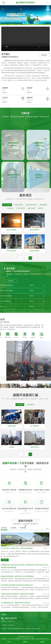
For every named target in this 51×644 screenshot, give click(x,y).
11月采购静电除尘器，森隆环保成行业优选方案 (15, 603)
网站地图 (25, 637)
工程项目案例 (20, 405)
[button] (23, 23)
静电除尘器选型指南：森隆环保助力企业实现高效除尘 (18, 576)
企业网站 (20, 637)
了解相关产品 (13, 200)
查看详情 (5, 560)
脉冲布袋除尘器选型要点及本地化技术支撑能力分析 (17, 585)
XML (32, 637)
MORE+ (47, 528)
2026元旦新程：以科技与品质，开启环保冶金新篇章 (17, 548)
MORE (27, 258)
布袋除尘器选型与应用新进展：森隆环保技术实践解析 (18, 594)
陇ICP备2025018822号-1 (43, 639)
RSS (29, 637)
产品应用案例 (30, 405)
